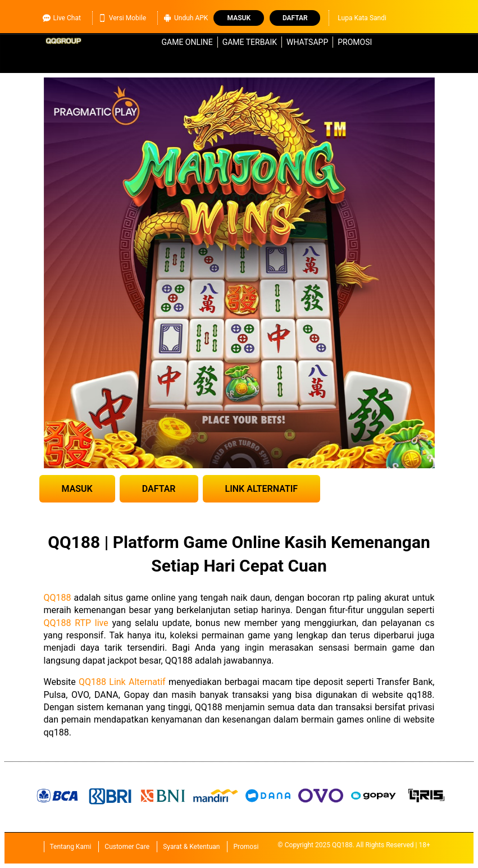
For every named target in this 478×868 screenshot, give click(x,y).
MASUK (77, 489)
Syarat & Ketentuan (191, 847)
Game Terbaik (250, 42)
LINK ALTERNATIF (262, 489)
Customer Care (127, 847)
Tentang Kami (71, 847)
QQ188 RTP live (76, 623)
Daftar (295, 18)
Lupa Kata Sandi (362, 18)
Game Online (187, 42)
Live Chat (62, 18)
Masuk (239, 18)
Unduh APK (186, 18)
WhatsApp (307, 42)
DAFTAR (159, 489)
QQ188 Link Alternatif (122, 682)
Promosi (355, 42)
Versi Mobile (122, 18)
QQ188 (58, 598)
